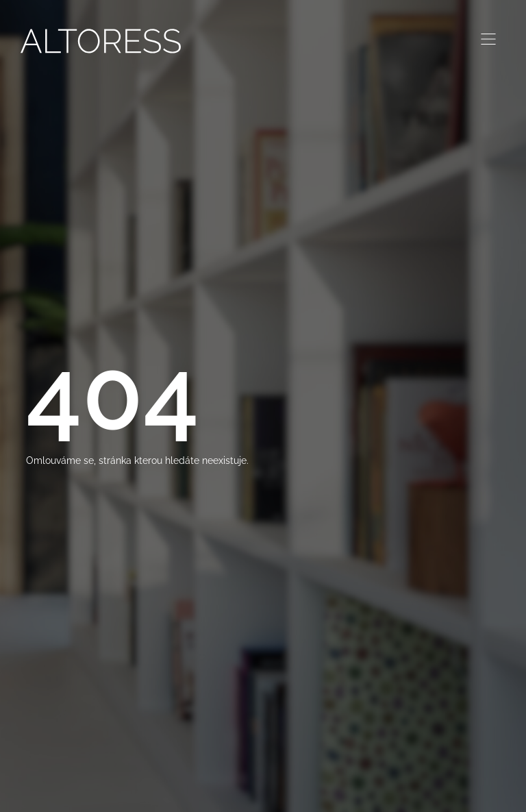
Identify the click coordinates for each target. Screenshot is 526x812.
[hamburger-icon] (488, 41)
